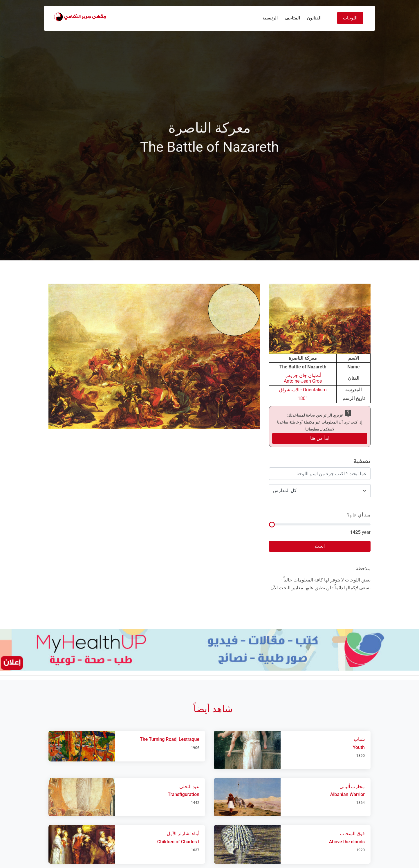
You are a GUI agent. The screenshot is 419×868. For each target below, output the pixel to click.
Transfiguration (184, 794)
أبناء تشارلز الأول (183, 834)
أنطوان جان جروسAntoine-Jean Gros (303, 378)
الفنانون (314, 18)
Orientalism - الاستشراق (303, 390)
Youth (359, 747)
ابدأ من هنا (320, 438)
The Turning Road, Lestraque (170, 739)
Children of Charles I (178, 842)
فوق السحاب (352, 834)
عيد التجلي (189, 787)
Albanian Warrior (347, 794)
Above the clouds (347, 842)
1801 (303, 398)
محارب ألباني (352, 787)
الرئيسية (270, 18)
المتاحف (292, 18)
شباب (359, 739)
